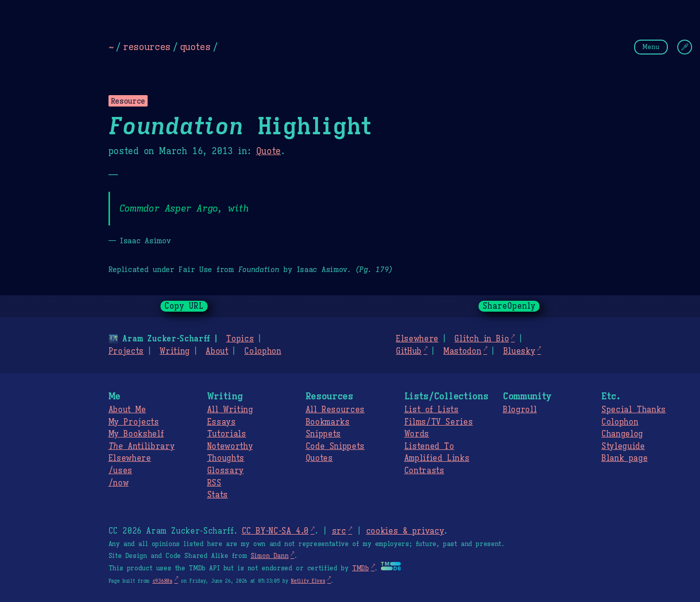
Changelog (622, 434)
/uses (120, 471)
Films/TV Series (439, 422)
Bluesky (519, 351)
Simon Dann (269, 556)
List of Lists (431, 410)
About (217, 351)
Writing (175, 351)
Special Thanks (634, 410)
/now (119, 483)
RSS (214, 483)
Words (417, 434)
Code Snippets (335, 446)
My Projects (134, 422)
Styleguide (623, 446)
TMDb (361, 568)
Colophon (263, 351)
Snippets (323, 434)
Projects (126, 351)
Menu (651, 47)
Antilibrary (142, 446)
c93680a (162, 581)
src (339, 531)
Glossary (225, 471)
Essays (221, 422)
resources (147, 47)
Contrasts (424, 471)
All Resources (335, 410)
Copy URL (184, 306)
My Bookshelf (136, 434)
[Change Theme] (685, 47)
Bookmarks (328, 422)
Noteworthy (230, 446)
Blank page (624, 458)
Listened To (429, 446)
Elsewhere (417, 339)
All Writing (230, 410)
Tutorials (227, 434)
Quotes (319, 458)
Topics (240, 339)
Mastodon (462, 351)
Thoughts (226, 458)
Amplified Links (437, 458)
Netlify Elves (308, 581)
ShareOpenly (509, 306)
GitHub (409, 351)
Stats (217, 495)
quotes (195, 47)
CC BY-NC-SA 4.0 (275, 531)
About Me (127, 410)
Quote (269, 151)
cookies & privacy (405, 531)
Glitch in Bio (482, 339)
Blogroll (520, 410)
